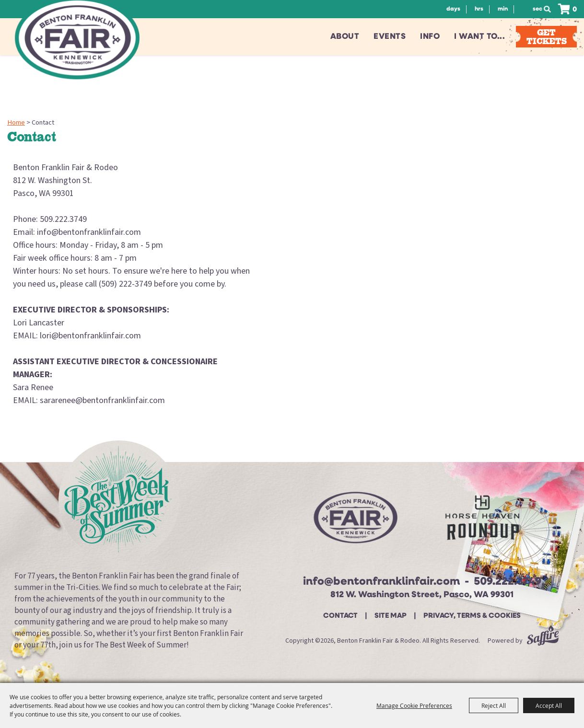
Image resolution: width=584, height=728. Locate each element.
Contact (340, 616)
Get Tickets (547, 37)
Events (390, 37)
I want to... (479, 37)
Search (550, 9)
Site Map (391, 616)
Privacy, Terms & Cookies (472, 616)
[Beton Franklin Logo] (355, 521)
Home (16, 122)
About (345, 37)
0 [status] (575, 10)
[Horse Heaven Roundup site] (482, 521)
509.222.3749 (508, 582)
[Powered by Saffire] (543, 641)
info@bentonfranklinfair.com (381, 582)
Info (430, 37)
